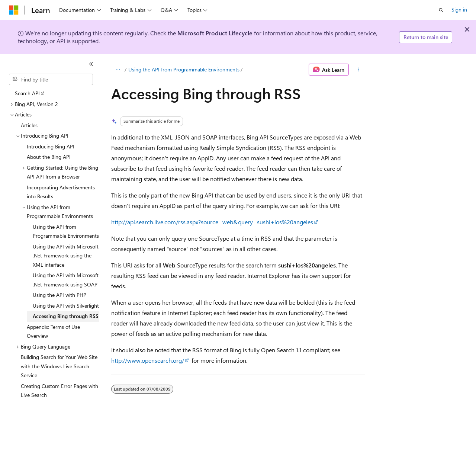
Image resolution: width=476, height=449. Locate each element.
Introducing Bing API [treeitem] (51, 146)
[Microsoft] (14, 10)
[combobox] (51, 80)
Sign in (459, 9)
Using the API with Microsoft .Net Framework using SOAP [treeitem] (66, 280)
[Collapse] (91, 64)
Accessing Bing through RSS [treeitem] (66, 316)
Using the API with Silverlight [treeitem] (66, 306)
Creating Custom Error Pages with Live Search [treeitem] (59, 391)
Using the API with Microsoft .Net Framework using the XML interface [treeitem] (66, 256)
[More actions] (358, 70)
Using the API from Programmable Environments (184, 69)
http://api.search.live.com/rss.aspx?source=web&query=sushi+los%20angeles (212, 222)
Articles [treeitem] (29, 125)
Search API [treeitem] (27, 93)
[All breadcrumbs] (118, 70)
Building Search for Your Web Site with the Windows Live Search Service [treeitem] (59, 366)
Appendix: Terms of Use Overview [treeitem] (53, 331)
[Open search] (441, 10)
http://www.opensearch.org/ (148, 360)
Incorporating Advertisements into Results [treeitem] (61, 192)
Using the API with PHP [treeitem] (59, 295)
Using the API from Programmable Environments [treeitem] (66, 231)
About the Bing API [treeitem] (49, 157)
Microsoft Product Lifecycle (215, 33)
